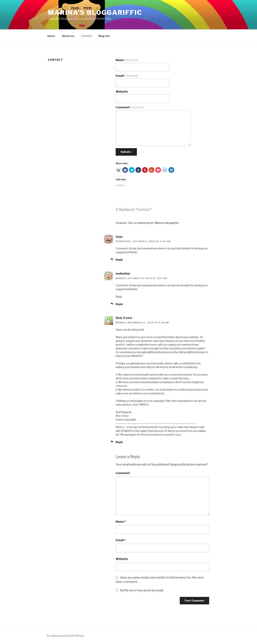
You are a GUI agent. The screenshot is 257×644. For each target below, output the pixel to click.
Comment (130, 107)
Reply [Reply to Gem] (119, 260)
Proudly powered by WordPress (65, 636)
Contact (86, 36)
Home (51, 36)
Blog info (104, 36)
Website (122, 92)
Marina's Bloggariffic (95, 12)
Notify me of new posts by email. (142, 590)
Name (127, 60)
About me (68, 36)
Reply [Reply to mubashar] (119, 304)
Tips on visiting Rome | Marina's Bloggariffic (153, 223)
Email (127, 76)
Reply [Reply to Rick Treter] (119, 442)
